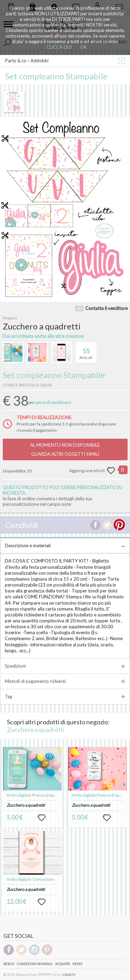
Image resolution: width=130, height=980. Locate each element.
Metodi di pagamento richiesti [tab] (65, 681)
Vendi (77, 964)
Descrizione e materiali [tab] (65, 545)
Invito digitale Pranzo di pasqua (35, 795)
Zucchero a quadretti (36, 730)
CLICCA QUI (59, 47)
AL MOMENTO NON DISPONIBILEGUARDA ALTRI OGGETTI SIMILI (65, 449)
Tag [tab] (65, 696)
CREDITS (69, 975)
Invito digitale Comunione (30, 879)
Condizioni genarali (35, 964)
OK (83, 47)
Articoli (86, 351)
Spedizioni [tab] (65, 666)
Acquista (63, 964)
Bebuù (9, 964)
